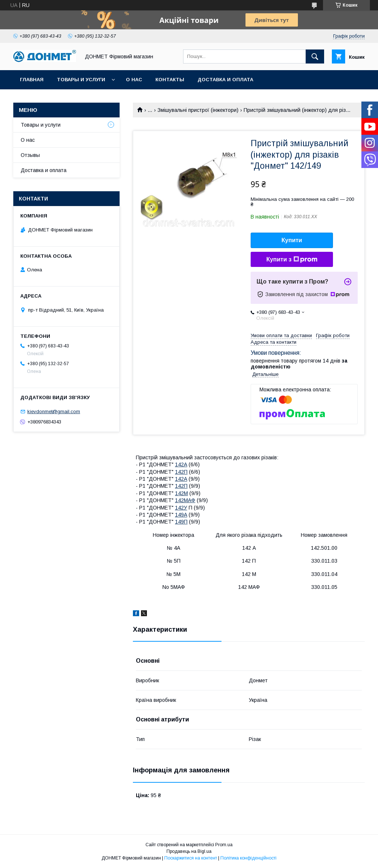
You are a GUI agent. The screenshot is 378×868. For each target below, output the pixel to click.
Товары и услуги (81, 80)
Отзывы (30, 155)
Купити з (292, 260)
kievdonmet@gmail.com (54, 411)
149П (181, 522)
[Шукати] (315, 56)
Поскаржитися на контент (191, 858)
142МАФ (185, 500)
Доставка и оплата (225, 80)
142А (181, 464)
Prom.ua (224, 845)
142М (181, 493)
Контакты (170, 80)
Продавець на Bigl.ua (189, 851)
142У (181, 508)
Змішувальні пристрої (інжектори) (198, 110)
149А (181, 515)
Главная (32, 80)
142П (181, 472)
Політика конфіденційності (248, 858)
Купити (292, 240)
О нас (134, 80)
